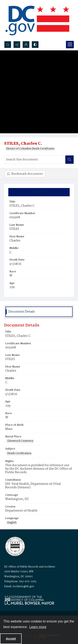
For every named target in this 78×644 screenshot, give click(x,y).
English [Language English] (12, 523)
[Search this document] (35, 160)
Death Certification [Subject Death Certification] (19, 454)
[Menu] (70, 45)
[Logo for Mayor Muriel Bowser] (29, 600)
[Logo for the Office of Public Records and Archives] (15, 546)
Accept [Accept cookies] (11, 639)
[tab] (39, 192)
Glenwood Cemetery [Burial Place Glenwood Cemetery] (20, 441)
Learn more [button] (38, 627)
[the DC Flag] (37, 21)
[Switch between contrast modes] (35, 45)
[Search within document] (69, 160)
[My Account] (26, 45)
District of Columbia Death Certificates (30, 149)
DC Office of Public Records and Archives (30, 567)
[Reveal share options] (17, 45)
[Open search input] (8, 45)
